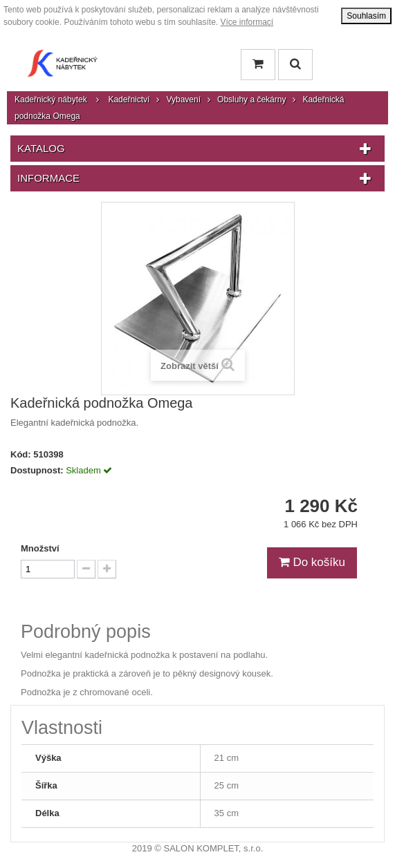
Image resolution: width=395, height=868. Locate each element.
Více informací (247, 22)
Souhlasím (366, 16)
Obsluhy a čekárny (251, 100)
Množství (40, 548)
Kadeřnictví (129, 100)
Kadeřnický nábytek (51, 100)
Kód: (21, 454)
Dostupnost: (37, 470)
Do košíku (312, 562)
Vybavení (183, 100)
